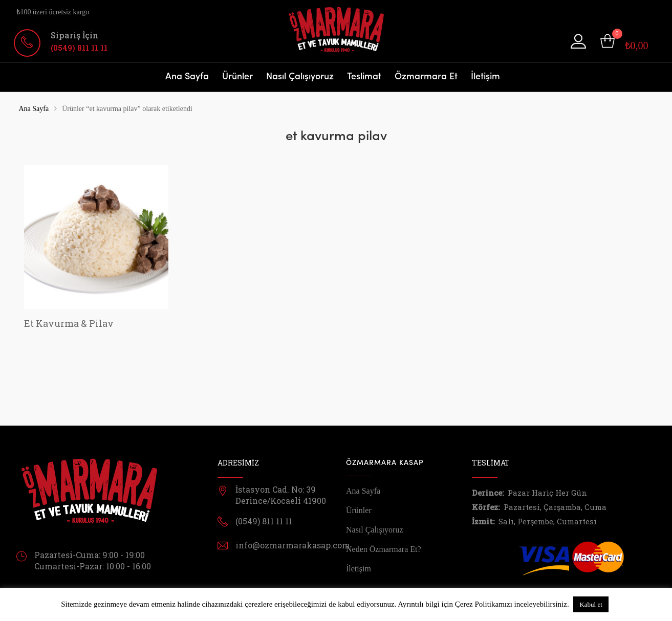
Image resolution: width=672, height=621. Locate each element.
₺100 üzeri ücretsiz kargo (53, 12)
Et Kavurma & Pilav (69, 323)
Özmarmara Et (426, 77)
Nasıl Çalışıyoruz (300, 77)
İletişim (485, 77)
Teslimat (364, 77)
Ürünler (237, 77)
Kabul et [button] (591, 604)
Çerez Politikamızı (484, 604)
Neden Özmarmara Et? (384, 549)
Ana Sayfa (187, 77)
